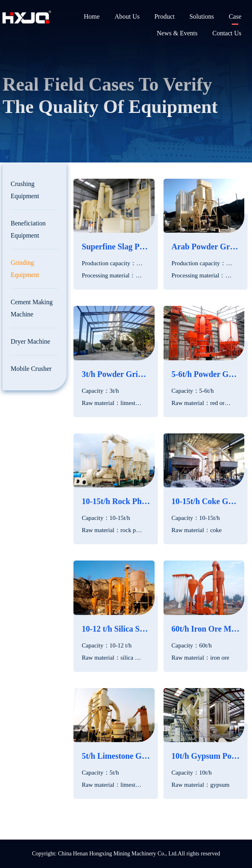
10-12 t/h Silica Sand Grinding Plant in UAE (116, 629)
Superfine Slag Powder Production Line (116, 247)
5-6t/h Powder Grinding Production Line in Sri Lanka (206, 374)
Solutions (202, 16)
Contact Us (227, 33)
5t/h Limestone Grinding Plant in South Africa (116, 756)
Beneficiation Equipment (28, 229)
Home (92, 16)
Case (235, 16)
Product (164, 16)
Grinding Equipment (25, 269)
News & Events (177, 33)
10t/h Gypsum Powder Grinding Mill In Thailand (206, 756)
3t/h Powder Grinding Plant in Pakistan (116, 374)
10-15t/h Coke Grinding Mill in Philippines (206, 501)
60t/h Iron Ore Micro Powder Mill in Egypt (206, 629)
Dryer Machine (30, 341)
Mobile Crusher (31, 369)
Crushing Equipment (25, 190)
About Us (127, 16)
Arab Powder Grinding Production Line (206, 247)
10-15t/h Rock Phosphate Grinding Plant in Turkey (116, 501)
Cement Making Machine (32, 308)
